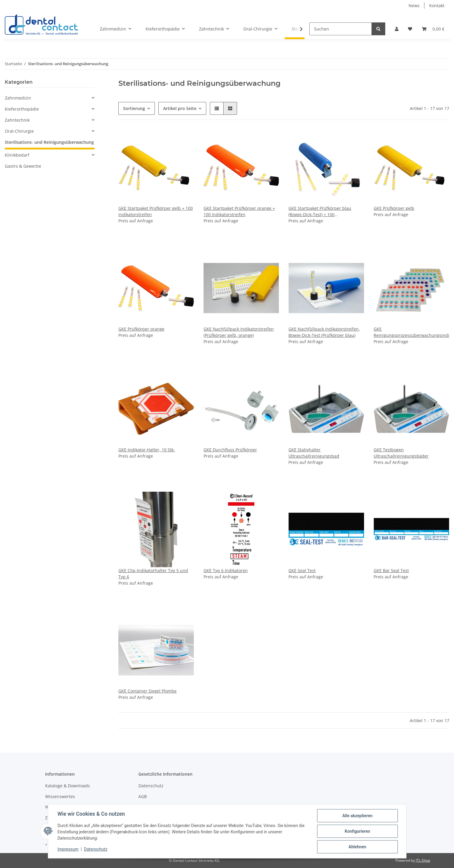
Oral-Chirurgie (19, 131)
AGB (143, 796)
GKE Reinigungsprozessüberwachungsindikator (411, 332)
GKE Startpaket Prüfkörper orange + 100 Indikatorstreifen (239, 211)
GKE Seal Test (302, 570)
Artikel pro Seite (180, 108)
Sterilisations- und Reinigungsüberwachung (49, 142)
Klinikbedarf (17, 155)
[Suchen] (341, 29)
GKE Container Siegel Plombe (147, 691)
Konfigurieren (357, 831)
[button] (397, 29)
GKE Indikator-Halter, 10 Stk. (147, 450)
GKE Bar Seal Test (391, 570)
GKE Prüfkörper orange (141, 329)
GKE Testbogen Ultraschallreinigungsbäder (401, 453)
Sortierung (134, 108)
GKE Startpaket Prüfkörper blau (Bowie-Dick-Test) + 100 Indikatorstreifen (320, 211)
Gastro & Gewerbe (23, 166)
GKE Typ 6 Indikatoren (226, 570)
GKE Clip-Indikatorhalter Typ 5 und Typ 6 (153, 574)
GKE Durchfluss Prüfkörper (230, 450)
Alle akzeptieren (357, 816)
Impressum (68, 849)
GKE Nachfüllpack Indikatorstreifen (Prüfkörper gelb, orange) (239, 332)
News (414, 6)
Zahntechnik (17, 120)
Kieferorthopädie (22, 109)
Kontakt (437, 6)
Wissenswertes (60, 796)
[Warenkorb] (433, 29)
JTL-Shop (423, 860)
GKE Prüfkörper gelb (394, 208)
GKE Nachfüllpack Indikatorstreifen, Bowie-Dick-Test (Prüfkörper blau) (324, 332)
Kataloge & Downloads (68, 786)
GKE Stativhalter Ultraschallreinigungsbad (314, 453)
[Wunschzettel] (410, 29)
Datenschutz (151, 786)
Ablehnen (357, 847)
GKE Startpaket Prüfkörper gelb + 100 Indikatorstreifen (156, 211)
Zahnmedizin (18, 98)
